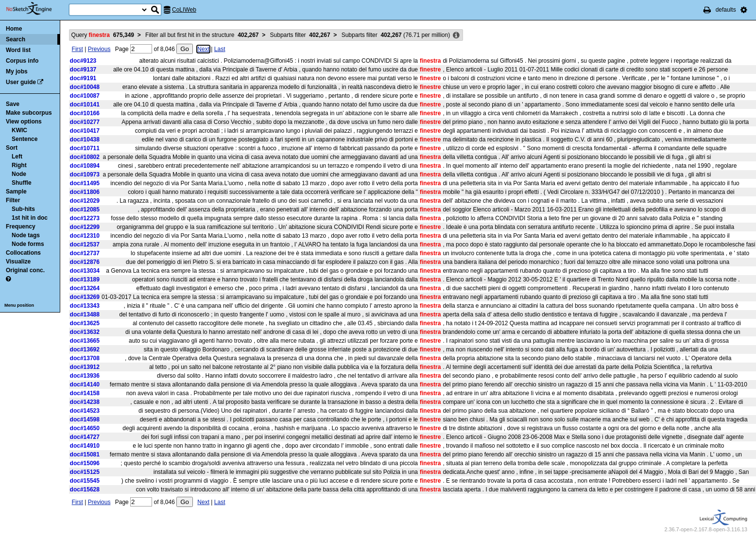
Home (14, 29)
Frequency (21, 227)
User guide (21, 82)
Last (220, 49)
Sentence (25, 139)
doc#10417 (85, 131)
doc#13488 (85, 314)
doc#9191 (83, 78)
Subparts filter (300, 35)
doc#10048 (85, 87)
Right (19, 165)
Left (17, 157)
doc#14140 (85, 384)
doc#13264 (85, 288)
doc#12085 (85, 209)
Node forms (28, 244)
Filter (13, 200)
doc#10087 (85, 96)
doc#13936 (85, 376)
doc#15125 (85, 472)
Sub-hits (23, 209)
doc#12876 (85, 262)
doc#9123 (83, 61)
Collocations (23, 253)
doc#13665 (85, 341)
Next (203, 49)
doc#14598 (85, 419)
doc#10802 (85, 157)
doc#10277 (85, 122)
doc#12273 (85, 218)
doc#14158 (85, 393)
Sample (16, 192)
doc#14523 (85, 411)
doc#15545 (85, 481)
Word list (18, 50)
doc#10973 (85, 175)
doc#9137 (83, 70)
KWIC (19, 130)
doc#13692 (85, 349)
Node (19, 174)
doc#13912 (85, 367)
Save (13, 104)
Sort (12, 148)
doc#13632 (85, 332)
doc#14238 (85, 402)
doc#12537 (85, 244)
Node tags (26, 235)
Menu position (19, 305)
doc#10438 (85, 140)
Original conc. (25, 270)
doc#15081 (85, 454)
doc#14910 (85, 446)
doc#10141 (85, 105)
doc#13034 (85, 271)
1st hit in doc (30, 218)
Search (16, 39)
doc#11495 (85, 183)
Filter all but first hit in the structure (202, 35)
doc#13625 (85, 323)
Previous (99, 49)
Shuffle (22, 183)
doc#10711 (85, 148)
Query (103, 35)
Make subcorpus (29, 113)
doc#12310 (85, 236)
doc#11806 (85, 192)
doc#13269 (85, 297)
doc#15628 (85, 489)
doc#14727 (85, 437)
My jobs (17, 71)
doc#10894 (85, 166)
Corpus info (22, 61)
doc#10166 (85, 113)
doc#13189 (85, 279)
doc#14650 (85, 428)
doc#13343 (85, 306)
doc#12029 (85, 201)
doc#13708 (85, 358)
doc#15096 (85, 463)
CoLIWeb (184, 10)
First (77, 49)
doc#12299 (85, 227)
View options (24, 122)
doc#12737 (85, 253)
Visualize (18, 262)
